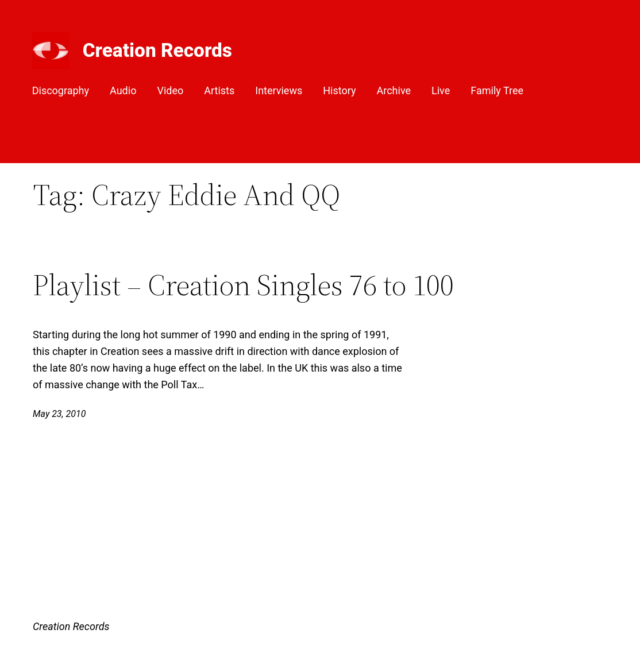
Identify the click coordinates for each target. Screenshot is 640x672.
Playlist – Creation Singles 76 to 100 (243, 285)
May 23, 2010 (59, 414)
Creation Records (157, 50)
